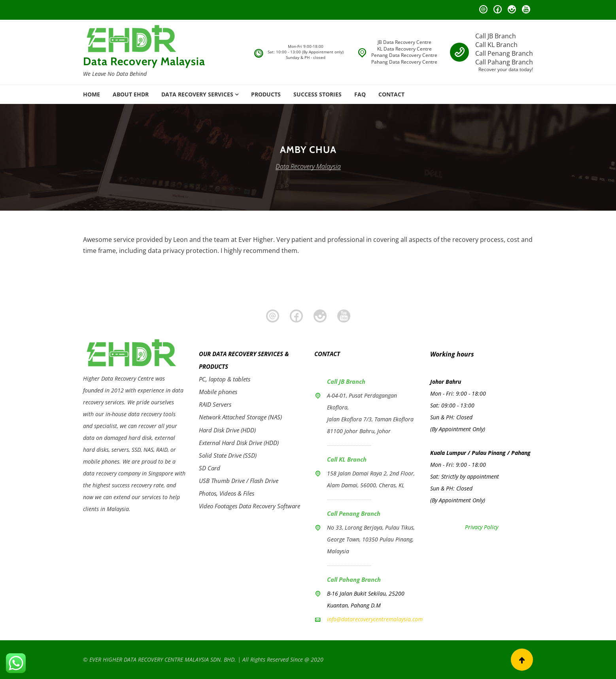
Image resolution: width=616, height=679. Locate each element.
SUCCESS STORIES (317, 94)
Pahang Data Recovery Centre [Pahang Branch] (404, 62)
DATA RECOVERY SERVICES (197, 94)
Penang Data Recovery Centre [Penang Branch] (404, 55)
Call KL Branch (496, 45)
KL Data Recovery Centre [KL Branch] (404, 49)
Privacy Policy (482, 527)
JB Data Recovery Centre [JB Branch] (404, 42)
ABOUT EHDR (131, 94)
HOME (92, 94)
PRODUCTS (266, 94)
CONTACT (391, 94)
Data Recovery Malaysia (144, 61)
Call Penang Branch (504, 53)
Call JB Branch (496, 36)
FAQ (360, 94)
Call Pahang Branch (504, 62)
